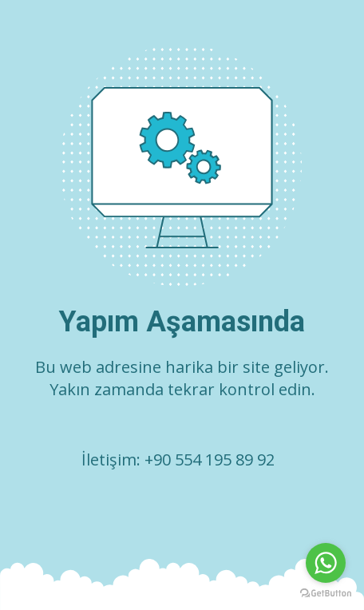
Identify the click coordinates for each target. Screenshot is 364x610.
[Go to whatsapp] (326, 563)
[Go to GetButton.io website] (326, 594)
